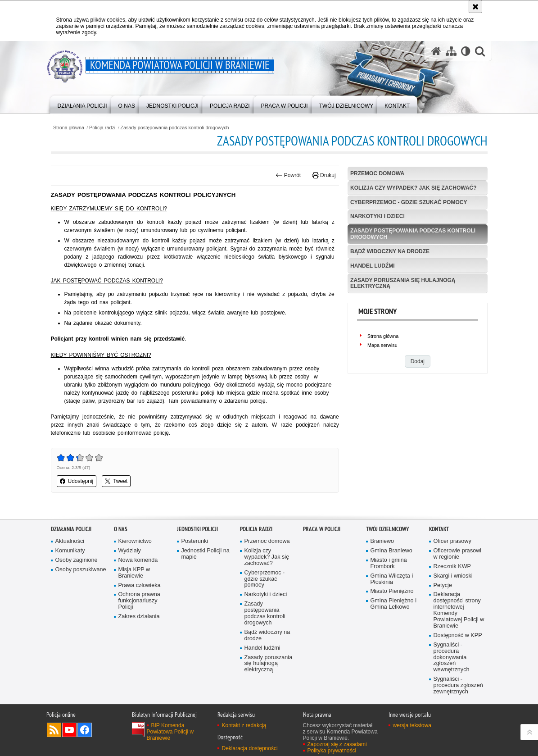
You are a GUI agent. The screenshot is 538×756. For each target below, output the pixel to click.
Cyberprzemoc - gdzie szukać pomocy (409, 202)
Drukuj (324, 175)
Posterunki (195, 541)
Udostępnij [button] (77, 481)
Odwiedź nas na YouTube (69, 730)
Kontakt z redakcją (244, 725)
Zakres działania (139, 617)
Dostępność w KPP (458, 635)
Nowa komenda (138, 560)
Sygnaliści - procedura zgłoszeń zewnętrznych (458, 685)
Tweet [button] (116, 481)
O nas (121, 529)
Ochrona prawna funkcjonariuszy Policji (139, 601)
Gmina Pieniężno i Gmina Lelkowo (393, 604)
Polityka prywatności (332, 751)
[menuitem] (82, 104)
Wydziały (130, 551)
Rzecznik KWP (452, 567)
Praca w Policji (322, 529)
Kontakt (439, 529)
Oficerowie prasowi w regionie (458, 554)
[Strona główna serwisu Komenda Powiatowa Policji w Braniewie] (436, 51)
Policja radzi (102, 128)
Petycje (443, 585)
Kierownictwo (135, 541)
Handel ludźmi (372, 266)
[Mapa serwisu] (451, 51)
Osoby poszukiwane (81, 570)
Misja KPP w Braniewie (134, 573)
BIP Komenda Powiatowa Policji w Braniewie (170, 732)
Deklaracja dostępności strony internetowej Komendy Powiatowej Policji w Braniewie (459, 610)
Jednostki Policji (197, 529)
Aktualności (70, 541)
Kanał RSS (54, 730)
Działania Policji (71, 529)
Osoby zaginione (77, 560)
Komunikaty (70, 551)
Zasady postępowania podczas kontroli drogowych (174, 128)
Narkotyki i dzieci (378, 216)
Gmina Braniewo (391, 551)
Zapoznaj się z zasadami (337, 744)
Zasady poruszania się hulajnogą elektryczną (403, 283)
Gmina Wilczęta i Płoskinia (392, 579)
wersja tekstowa (412, 725)
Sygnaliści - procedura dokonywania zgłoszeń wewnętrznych (452, 658)
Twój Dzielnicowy (387, 529)
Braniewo (382, 541)
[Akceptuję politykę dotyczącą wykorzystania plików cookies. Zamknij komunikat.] (475, 7)
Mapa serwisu (382, 345)
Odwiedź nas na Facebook (85, 730)
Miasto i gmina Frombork (389, 563)
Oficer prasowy (452, 541)
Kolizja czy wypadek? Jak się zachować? (413, 188)
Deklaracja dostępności (250, 748)
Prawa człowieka (140, 585)
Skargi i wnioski (453, 576)
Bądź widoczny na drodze (390, 251)
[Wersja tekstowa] (466, 51)
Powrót (288, 175)
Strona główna (69, 128)
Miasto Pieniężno (392, 591)
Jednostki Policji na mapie (206, 554)
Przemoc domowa (377, 173)
